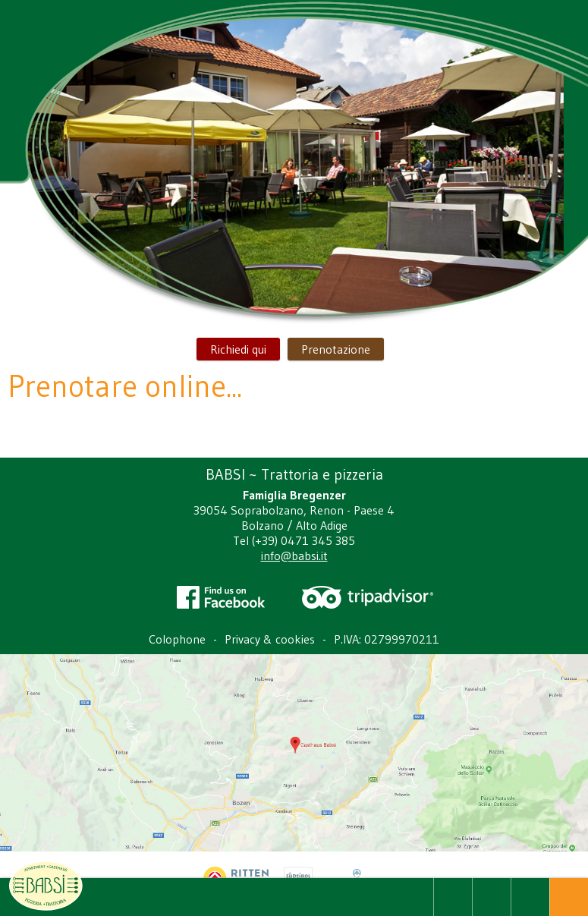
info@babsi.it (294, 556)
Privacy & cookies (270, 639)
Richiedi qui (238, 349)
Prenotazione (336, 349)
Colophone (177, 639)
